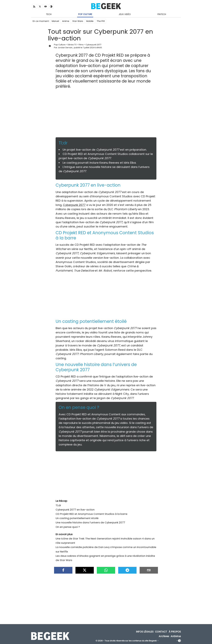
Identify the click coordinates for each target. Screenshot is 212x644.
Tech (49, 14)
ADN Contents (168, 641)
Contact (161, 632)
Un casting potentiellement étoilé (77, 518)
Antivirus (176, 636)
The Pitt (101, 21)
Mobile (90, 21)
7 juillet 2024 (89, 48)
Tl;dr (58, 505)
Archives (164, 636)
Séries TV (72, 45)
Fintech (162, 14)
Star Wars (78, 21)
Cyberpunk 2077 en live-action (75, 510)
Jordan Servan (65, 48)
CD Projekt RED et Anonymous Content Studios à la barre (91, 514)
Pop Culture (85, 14)
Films (81, 45)
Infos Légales (145, 632)
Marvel (55, 21)
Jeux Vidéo (125, 14)
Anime (66, 21)
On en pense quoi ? (68, 527)
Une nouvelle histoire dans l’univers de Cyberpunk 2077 (90, 522)
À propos (175, 632)
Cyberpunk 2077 (93, 45)
